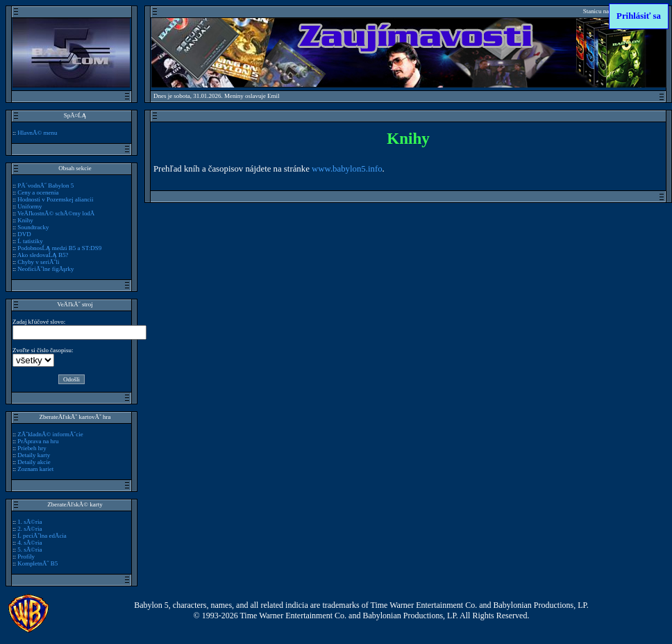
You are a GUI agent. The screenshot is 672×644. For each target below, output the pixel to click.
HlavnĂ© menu (37, 133)
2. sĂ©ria (30, 529)
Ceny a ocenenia (38, 192)
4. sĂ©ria (30, 543)
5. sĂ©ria (30, 550)
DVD (24, 234)
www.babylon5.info (347, 169)
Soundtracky (33, 227)
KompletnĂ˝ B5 (37, 563)
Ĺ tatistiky (30, 241)
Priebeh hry (32, 448)
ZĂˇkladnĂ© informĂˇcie (50, 434)
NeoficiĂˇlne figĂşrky (45, 269)
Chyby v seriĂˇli (38, 262)
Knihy (25, 220)
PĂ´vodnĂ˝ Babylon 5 (45, 185)
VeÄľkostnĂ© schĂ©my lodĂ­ (56, 213)
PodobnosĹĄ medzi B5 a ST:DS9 (59, 248)
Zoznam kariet (35, 469)
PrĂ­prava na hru (38, 441)
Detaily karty (34, 455)
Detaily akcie (34, 462)
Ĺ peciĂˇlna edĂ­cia (42, 536)
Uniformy (30, 206)
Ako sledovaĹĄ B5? (43, 255)
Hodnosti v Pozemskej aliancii (55, 199)
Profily (26, 556)
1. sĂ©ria (30, 522)
